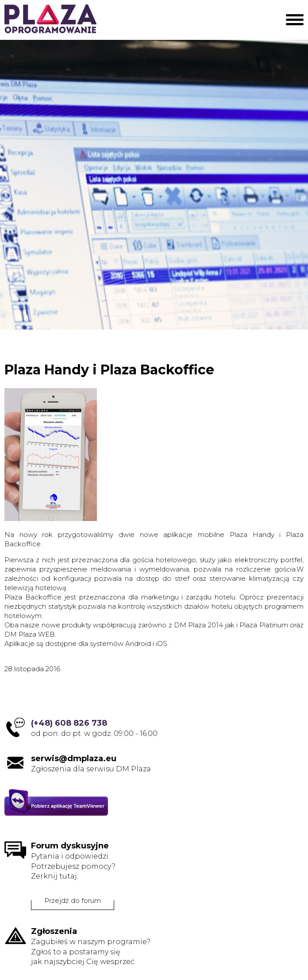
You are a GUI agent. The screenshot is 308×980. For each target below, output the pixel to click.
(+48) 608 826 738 (69, 723)
